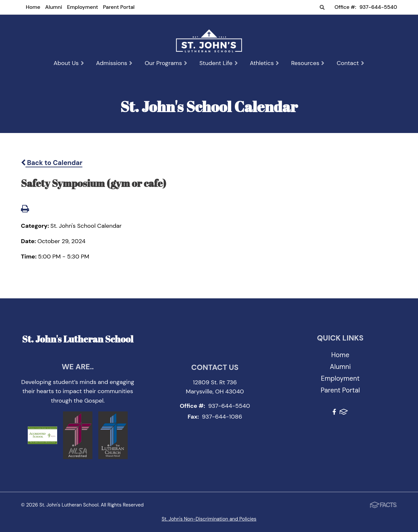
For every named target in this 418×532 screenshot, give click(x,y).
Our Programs (166, 63)
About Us (69, 63)
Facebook (334, 412)
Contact (351, 63)
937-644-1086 (222, 417)
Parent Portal (119, 7)
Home (33, 7)
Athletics (265, 63)
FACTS (344, 412)
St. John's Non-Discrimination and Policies (209, 519)
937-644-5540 (378, 7)
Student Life (219, 63)
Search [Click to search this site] (322, 8)
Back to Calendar (52, 163)
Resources (308, 63)
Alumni (54, 7)
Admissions (114, 63)
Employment (82, 7)
